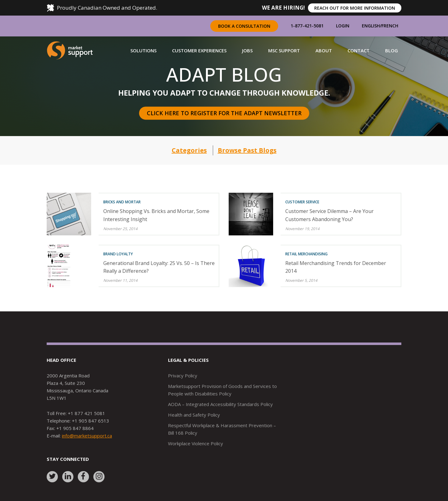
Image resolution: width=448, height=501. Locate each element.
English (371, 26)
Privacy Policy (183, 376)
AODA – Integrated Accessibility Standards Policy (220, 404)
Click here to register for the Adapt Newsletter (224, 113)
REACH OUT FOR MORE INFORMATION (355, 8)
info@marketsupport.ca (87, 436)
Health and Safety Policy (194, 415)
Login (343, 26)
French (390, 26)
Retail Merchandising (306, 254)
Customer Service (302, 202)
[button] (143, 50)
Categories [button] (189, 150)
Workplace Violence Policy (196, 443)
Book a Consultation (244, 26)
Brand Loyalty (118, 254)
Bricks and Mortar (122, 202)
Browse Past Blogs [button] (247, 150)
